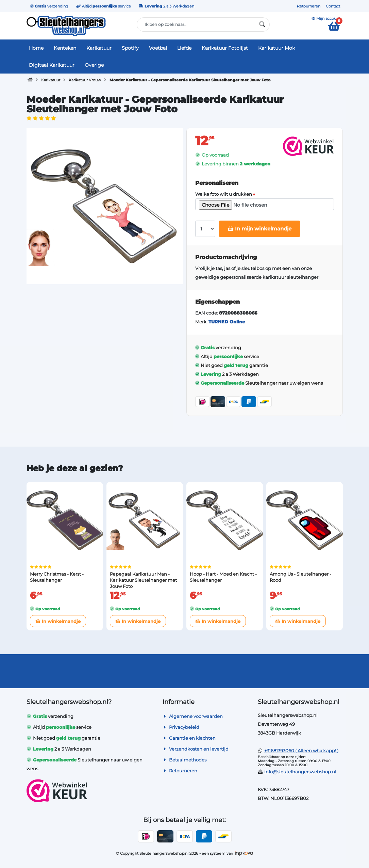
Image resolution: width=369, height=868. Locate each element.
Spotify (130, 48)
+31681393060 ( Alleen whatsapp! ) (301, 751)
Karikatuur (99, 48)
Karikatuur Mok (276, 48)
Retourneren (309, 6)
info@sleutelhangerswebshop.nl (300, 772)
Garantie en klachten (189, 738)
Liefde (184, 48)
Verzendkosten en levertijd (196, 749)
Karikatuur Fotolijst (225, 48)
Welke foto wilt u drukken (224, 194)
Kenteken (65, 48)
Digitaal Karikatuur (52, 65)
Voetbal (158, 48)
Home (36, 48)
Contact (333, 6)
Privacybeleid (181, 727)
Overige (94, 65)
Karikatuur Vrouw (85, 80)
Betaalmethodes (184, 760)
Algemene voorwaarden (193, 716)
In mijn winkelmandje (259, 229)
